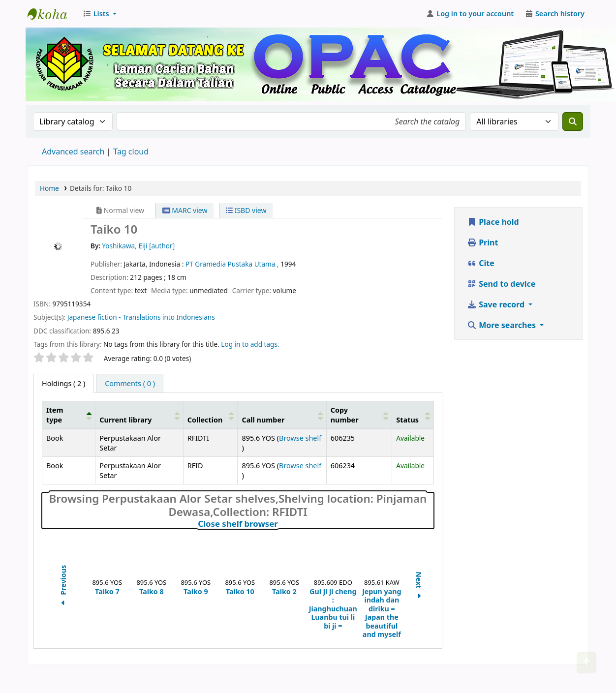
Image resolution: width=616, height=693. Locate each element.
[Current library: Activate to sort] (139, 415)
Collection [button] (205, 420)
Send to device (501, 284)
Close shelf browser (281, 524)
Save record (497, 304)
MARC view (185, 210)
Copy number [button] (345, 415)
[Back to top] (586, 663)
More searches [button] (502, 325)
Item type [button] (55, 415)
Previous (63, 586)
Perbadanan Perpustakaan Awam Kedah (52, 14)
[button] (100, 14)
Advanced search (73, 151)
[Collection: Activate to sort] (210, 415)
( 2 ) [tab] (63, 383)
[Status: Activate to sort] (413, 415)
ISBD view (246, 210)
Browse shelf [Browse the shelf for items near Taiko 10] (300, 438)
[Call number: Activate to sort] (282, 415)
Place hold (493, 222)
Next (419, 587)
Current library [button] (125, 420)
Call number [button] (263, 420)
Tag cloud (131, 151)
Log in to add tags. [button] (250, 344)
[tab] (130, 384)
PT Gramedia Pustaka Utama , (233, 264)
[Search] (573, 121)
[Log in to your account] (470, 14)
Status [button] (407, 420)
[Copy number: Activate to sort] (359, 415)
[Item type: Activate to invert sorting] (69, 415)
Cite (481, 263)
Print (482, 242)
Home (49, 188)
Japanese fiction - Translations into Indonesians (141, 317)
